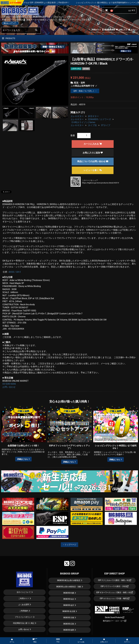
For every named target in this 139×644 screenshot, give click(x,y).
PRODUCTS (9, 38)
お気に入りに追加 (93, 153)
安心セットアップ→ (10, 23)
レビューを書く (93, 170)
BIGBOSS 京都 (69, 618)
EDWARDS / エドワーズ (99, 119)
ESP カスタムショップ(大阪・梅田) (115, 598)
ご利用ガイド (95, 30)
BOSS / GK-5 (15, 272)
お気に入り (121, 30)
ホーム (12, 641)
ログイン (133, 30)
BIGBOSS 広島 (69, 624)
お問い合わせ (9, 387)
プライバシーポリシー (24, 617)
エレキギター (77, 116)
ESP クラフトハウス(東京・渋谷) (114, 586)
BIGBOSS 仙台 (69, 599)
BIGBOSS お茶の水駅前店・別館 (69, 587)
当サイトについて (24, 592)
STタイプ (106, 125)
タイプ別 (92, 125)
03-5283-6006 (9, 384)
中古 (58, 641)
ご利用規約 (24, 611)
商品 (35, 641)
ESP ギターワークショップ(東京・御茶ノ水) (115, 592)
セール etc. (81, 641)
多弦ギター (93, 116)
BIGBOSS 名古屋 (69, 611)
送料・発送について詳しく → (85, 91)
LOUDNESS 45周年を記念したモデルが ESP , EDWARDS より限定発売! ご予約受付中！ (47, 3)
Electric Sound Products (115, 617)
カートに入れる (93, 144)
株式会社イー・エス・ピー (115, 621)
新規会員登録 (108, 30)
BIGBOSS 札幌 (69, 593)
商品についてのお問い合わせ (93, 161)
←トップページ (69, 545)
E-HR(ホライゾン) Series (83, 122)
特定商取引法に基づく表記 (24, 623)
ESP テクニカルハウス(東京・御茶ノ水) (115, 580)
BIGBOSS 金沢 (69, 605)
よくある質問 (24, 605)
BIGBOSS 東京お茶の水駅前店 (69, 580)
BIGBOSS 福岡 (69, 630)
